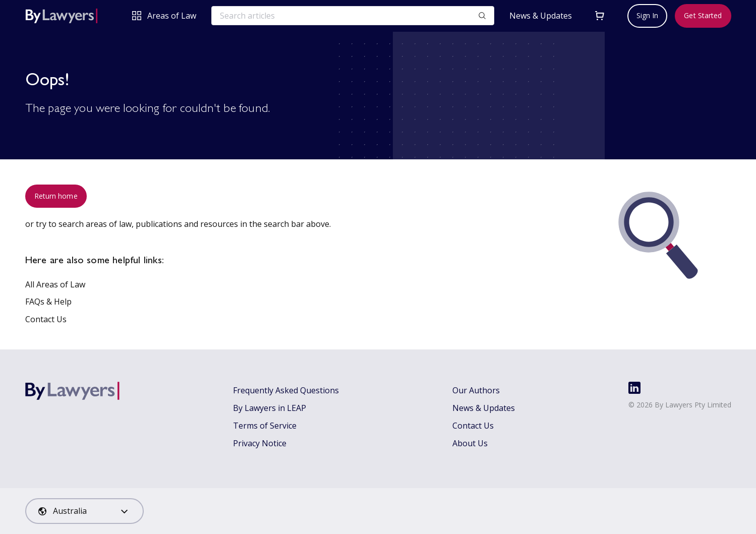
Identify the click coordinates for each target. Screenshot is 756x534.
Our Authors (476, 390)
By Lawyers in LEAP (270, 408)
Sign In (648, 15)
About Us (470, 443)
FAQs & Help (48, 302)
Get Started (703, 15)
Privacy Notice (260, 443)
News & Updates (541, 16)
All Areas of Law (55, 284)
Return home (56, 196)
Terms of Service (265, 426)
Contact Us (46, 319)
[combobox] (84, 511)
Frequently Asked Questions (286, 390)
